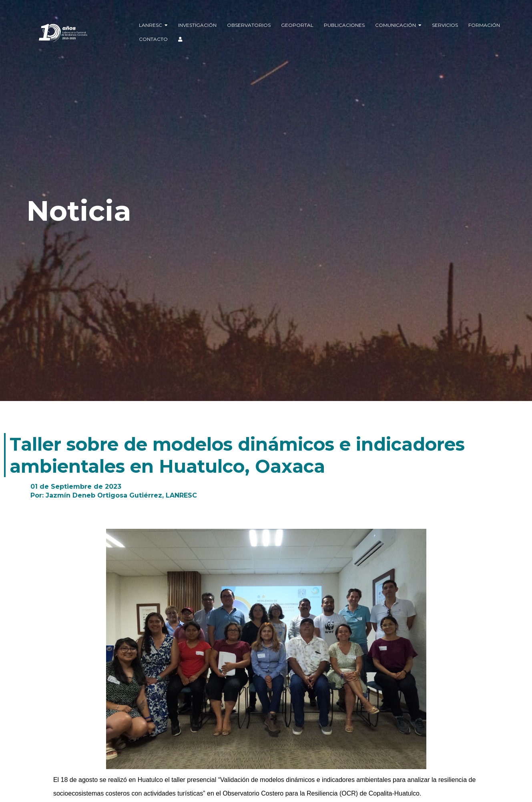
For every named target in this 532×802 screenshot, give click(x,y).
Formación (484, 25)
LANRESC (153, 25)
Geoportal (297, 25)
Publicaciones (344, 25)
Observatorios (249, 25)
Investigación (197, 25)
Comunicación (398, 25)
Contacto (153, 39)
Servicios (445, 25)
